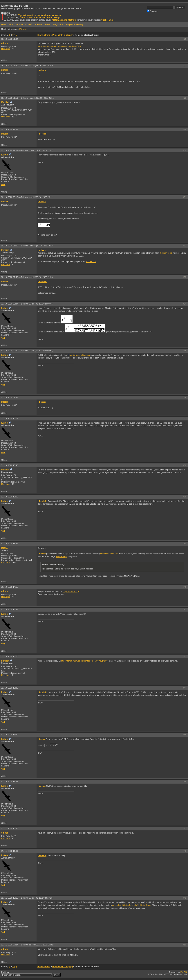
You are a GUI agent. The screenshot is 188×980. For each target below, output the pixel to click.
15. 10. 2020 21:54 (10, 129)
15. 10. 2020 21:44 (10, 39)
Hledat (48, 24)
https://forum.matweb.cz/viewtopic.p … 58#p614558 (84, 661)
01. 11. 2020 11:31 (10, 851)
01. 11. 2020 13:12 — (27, 898)
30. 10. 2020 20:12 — (27, 197)
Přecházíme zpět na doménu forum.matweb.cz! (40, 15)
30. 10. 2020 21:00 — (28, 246)
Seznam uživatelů (24, 24)
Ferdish (5, 102)
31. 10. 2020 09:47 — (27, 304)
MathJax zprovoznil (109, 554)
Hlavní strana (7, 24)
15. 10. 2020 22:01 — (27, 150)
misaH (5, 70)
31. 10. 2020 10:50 (10, 497)
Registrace (58, 24)
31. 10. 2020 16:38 (10, 688)
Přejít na (31, 974)
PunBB (184, 972)
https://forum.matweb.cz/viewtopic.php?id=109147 (60, 46)
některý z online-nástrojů (64, 20)
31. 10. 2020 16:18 (10, 656)
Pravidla (38, 24)
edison (5, 43)
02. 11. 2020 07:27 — (27, 945)
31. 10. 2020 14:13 (10, 587)
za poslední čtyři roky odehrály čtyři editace (132, 905)
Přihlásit (23, 29)
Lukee (4, 155)
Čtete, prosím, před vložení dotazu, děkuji (40, 17)
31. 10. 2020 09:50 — (27, 351)
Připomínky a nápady (63, 35)
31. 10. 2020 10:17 (10, 418)
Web (3, 184)
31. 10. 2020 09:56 (10, 397)
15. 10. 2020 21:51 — (28, 98)
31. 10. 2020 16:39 (10, 735)
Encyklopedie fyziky (75, 24)
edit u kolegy (61, 556)
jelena (4, 548)
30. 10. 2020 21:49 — (27, 277)
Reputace (6, 49)
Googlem (153, 11)
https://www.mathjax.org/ (79, 355)
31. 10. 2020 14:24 (10, 610)
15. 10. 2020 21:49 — (27, 66)
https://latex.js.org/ (71, 591)
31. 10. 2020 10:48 (10, 465)
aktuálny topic (166, 253)
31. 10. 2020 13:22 (10, 544)
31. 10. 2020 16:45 (10, 782)
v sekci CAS (107, 20)
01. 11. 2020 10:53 (10, 828)
